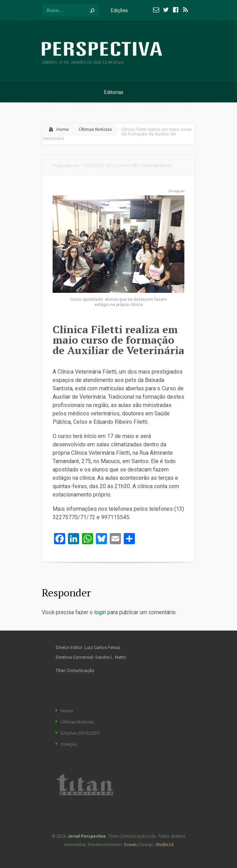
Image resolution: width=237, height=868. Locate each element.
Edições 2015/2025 (80, 733)
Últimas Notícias (95, 129)
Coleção (69, 744)
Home (63, 129)
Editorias (118, 92)
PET (136, 166)
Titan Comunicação (75, 670)
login (100, 612)
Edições (124, 10)
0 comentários (157, 166)
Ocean (130, 845)
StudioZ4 (165, 845)
